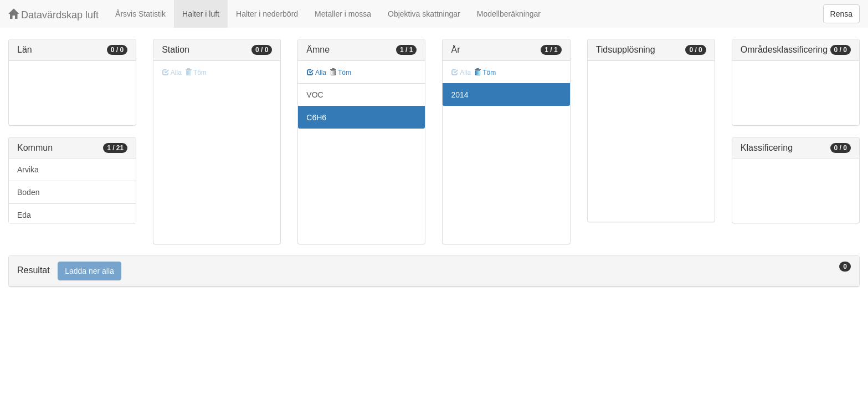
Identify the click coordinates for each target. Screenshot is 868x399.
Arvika (28, 170)
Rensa (841, 14)
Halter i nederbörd (267, 14)
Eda (24, 215)
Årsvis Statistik (140, 14)
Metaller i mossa (343, 14)
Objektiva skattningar (424, 14)
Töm (340, 73)
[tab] (434, 271)
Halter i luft (201, 14)
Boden (28, 192)
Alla (317, 73)
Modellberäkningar (509, 14)
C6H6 (316, 117)
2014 (459, 95)
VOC (315, 95)
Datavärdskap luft (53, 15)
